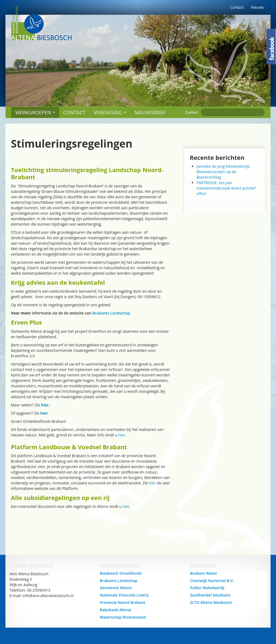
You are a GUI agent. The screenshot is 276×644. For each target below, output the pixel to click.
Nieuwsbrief (150, 112)
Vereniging (110, 112)
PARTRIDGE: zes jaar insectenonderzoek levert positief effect (226, 188)
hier (45, 405)
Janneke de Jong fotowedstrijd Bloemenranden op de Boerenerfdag (223, 172)
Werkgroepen (35, 112)
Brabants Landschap (111, 313)
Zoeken (192, 112)
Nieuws (257, 7)
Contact (237, 7)
